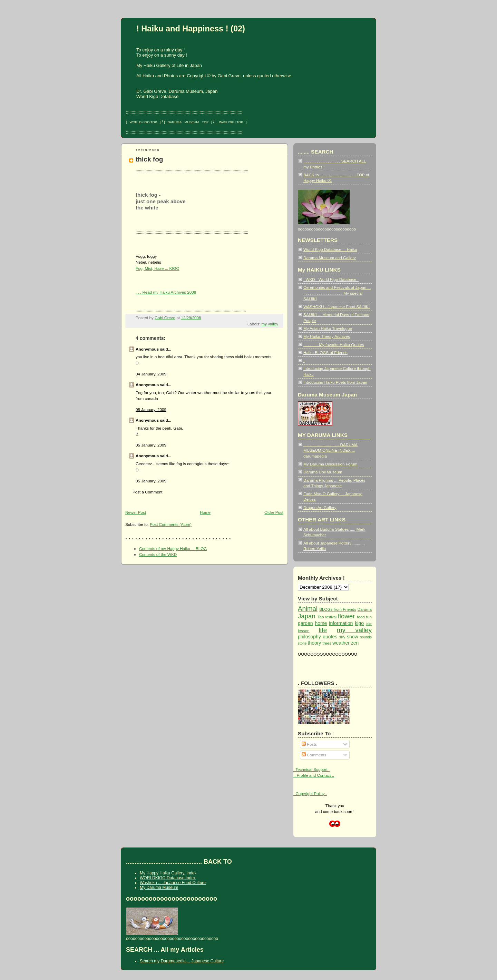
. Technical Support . (311, 769)
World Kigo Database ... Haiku (330, 249)
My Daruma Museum (159, 888)
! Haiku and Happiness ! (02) (191, 29)
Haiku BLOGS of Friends (325, 352)
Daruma (365, 609)
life (323, 630)
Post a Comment (148, 492)
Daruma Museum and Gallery (330, 258)
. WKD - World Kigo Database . (331, 279)
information (341, 623)
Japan (307, 616)
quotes (330, 637)
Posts (309, 744)
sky (342, 637)
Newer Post (136, 512)
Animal (308, 609)
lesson (304, 631)
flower (347, 616)
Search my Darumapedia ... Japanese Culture (182, 961)
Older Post (274, 512)
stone (302, 643)
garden (305, 623)
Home (205, 512)
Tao (321, 617)
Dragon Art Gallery (320, 507)
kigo (359, 623)
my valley (270, 324)
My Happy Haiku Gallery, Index (168, 873)
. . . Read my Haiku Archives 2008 (166, 292)
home (321, 623)
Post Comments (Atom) (171, 524)
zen (355, 643)
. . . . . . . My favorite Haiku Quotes (334, 345)
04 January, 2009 (151, 374)
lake (369, 624)
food (361, 617)
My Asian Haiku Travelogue (328, 328)
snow (353, 637)
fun (369, 617)
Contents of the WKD (158, 554)
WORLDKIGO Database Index (168, 878)
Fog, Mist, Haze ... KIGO (158, 268)
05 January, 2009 (151, 409)
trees (327, 643)
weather (341, 643)
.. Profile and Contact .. (314, 775)
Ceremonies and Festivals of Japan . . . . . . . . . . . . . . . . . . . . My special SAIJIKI (337, 293)
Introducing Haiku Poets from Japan (335, 382)
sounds (366, 637)
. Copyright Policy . (310, 793)
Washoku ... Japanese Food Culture (173, 883)
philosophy (309, 637)
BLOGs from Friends (338, 609)
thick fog (149, 159)
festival (331, 617)
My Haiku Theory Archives (327, 336)
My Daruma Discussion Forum (330, 464)
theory (315, 643)
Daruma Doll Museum (323, 472)
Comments (314, 755)
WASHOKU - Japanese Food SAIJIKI (337, 307)
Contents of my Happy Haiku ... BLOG (173, 548)
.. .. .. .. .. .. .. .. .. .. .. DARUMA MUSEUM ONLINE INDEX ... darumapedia (330, 450)
